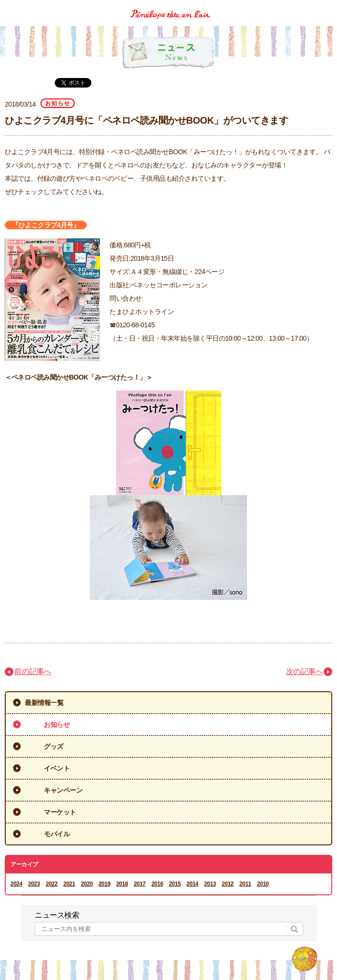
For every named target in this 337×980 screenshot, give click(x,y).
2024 (16, 884)
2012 (228, 884)
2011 (245, 884)
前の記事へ (33, 671)
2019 (104, 884)
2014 (193, 884)
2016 (157, 884)
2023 (34, 884)
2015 (175, 884)
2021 (69, 884)
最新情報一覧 (44, 703)
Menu (326, 6)
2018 (122, 884)
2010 (263, 884)
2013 (210, 884)
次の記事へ (305, 671)
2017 (140, 884)
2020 (87, 884)
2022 (52, 884)
